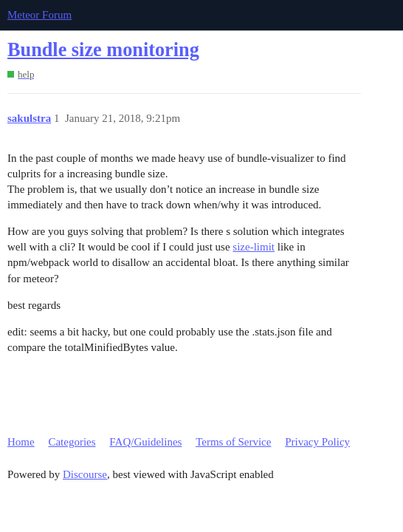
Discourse (85, 474)
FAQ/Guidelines (145, 442)
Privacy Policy (317, 442)
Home (21, 442)
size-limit (254, 247)
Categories (72, 442)
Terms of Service (233, 442)
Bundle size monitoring (103, 50)
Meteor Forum (39, 15)
